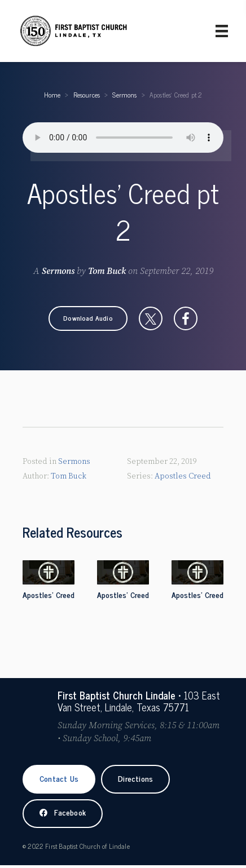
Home (52, 95)
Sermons (124, 95)
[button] (88, 318)
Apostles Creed (183, 476)
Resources (87, 95)
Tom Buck (107, 271)
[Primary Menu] (222, 31)
